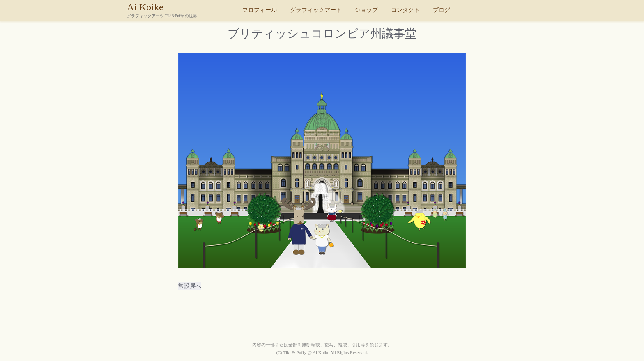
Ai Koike (182, 10)
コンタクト (405, 10)
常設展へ (190, 286)
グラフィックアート (316, 10)
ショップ (366, 10)
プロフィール (260, 10)
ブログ (442, 10)
